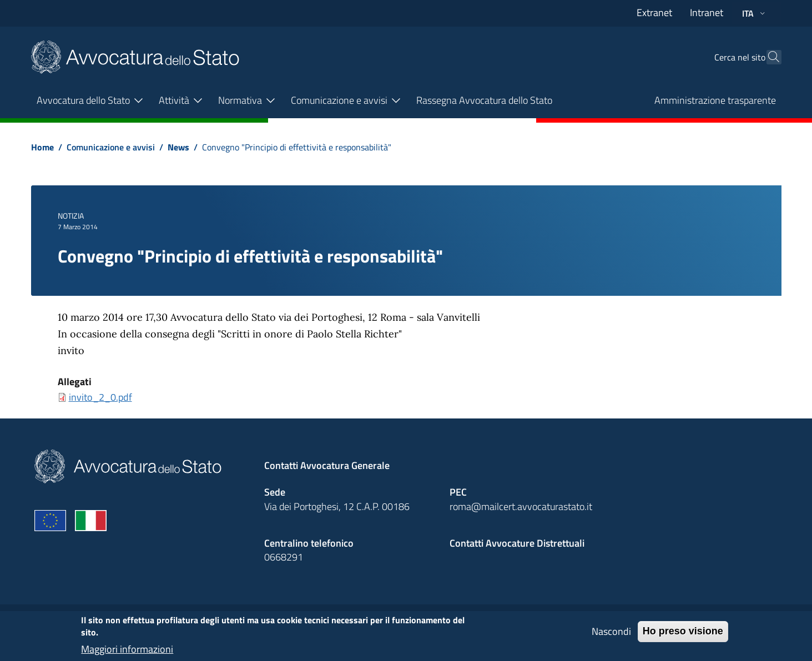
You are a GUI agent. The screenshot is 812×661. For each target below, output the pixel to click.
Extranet (654, 12)
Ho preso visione (683, 635)
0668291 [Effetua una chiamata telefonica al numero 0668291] (284, 557)
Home (42, 147)
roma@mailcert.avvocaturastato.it (521, 506)
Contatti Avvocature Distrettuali (517, 543)
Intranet (707, 12)
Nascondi (611, 636)
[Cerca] (768, 57)
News (178, 147)
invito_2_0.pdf (100, 397)
